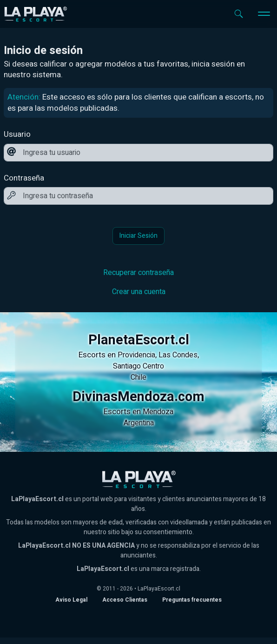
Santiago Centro (138, 366)
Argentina (139, 423)
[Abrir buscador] (239, 14)
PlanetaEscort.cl (139, 340)
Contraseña (24, 178)
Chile (138, 377)
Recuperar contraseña (138, 273)
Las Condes (178, 355)
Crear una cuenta (139, 292)
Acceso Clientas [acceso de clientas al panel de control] (125, 600)
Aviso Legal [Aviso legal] (71, 600)
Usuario (17, 134)
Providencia (136, 355)
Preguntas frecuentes (192, 600)
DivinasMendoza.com (138, 397)
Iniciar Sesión (138, 236)
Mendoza (158, 412)
